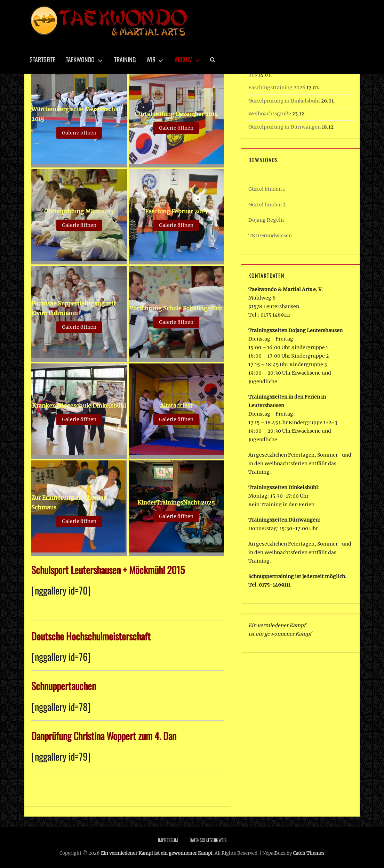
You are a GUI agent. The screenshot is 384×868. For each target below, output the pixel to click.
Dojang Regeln (266, 220)
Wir (151, 59)
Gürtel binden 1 (267, 189)
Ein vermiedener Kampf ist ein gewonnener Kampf (157, 853)
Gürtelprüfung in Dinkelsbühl (284, 101)
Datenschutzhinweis (208, 840)
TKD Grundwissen (270, 236)
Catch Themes (309, 853)
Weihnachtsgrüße (270, 114)
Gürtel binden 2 (267, 205)
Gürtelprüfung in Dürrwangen (285, 127)
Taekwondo (80, 59)
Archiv (183, 59)
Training (125, 59)
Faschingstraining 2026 (277, 88)
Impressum (168, 840)
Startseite (42, 59)
